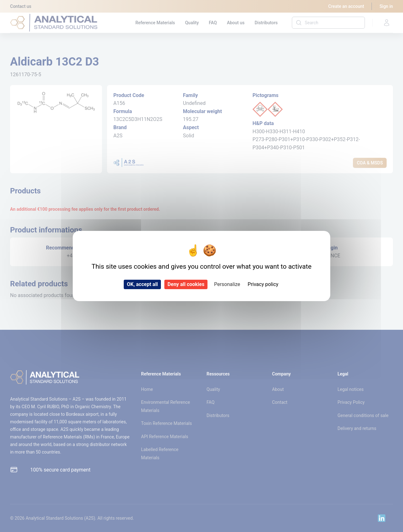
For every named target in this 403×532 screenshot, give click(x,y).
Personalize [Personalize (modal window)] (227, 284)
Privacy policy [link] (263, 284)
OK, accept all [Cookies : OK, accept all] (142, 284)
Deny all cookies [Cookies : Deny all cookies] (186, 284)
